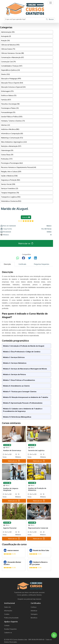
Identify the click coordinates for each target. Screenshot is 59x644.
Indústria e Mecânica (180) (10, 129)
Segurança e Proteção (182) (11, 180)
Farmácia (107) (6, 100)
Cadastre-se (8, 633)
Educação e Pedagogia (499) (11, 79)
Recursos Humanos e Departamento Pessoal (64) (19, 167)
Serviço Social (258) (8, 184)
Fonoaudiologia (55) (8, 112)
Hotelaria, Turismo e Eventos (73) (13, 121)
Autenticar (34, 611)
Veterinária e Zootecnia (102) (11, 201)
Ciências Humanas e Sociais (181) (12, 53)
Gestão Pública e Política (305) (12, 117)
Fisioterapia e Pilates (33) (10, 108)
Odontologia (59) (7, 150)
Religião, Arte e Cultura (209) (11, 172)
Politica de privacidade (11, 618)
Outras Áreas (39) (7, 155)
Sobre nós (8, 607)
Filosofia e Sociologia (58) (10, 104)
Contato (7, 625)
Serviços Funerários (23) (10, 188)
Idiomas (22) (5, 125)
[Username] (25, 19)
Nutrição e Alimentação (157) (11, 146)
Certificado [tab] (22, 264)
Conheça (34, 607)
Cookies (7, 614)
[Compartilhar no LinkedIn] (35, 258)
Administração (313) (8, 32)
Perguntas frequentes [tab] (42, 264)
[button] (51, 3)
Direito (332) (5, 74)
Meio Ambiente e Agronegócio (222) (14, 142)
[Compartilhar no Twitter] (30, 258)
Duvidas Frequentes (10, 629)
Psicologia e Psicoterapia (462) (12, 163)
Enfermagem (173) (7, 91)
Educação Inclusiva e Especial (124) (13, 87)
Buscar (50, 19)
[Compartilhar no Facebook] (23, 258)
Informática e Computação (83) (12, 133)
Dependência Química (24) (10, 70)
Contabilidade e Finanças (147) (12, 66)
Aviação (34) (5, 41)
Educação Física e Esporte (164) (12, 83)
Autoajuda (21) (6, 36)
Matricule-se (14, 461)
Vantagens (34, 614)
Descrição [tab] (7, 264)
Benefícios (34, 618)
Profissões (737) (7, 159)
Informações (8, 611)
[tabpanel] (27, 421)
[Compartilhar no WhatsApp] (18, 258)
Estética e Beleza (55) (9, 95)
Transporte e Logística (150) (11, 197)
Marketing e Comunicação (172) (12, 138)
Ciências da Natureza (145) (10, 45)
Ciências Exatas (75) (8, 49)
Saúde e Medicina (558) (9, 176)
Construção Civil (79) (8, 62)
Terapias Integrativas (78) (10, 193)
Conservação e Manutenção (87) (12, 57)
